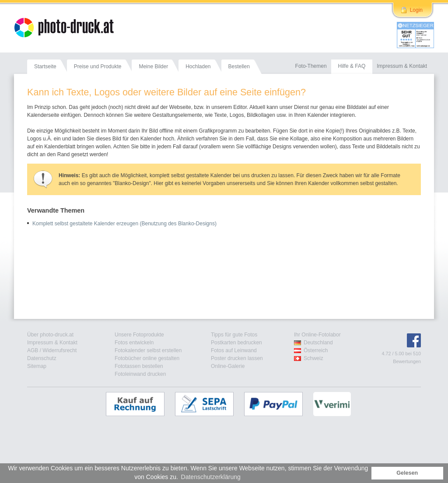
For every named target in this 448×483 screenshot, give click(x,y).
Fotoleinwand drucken (140, 374)
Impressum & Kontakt (52, 343)
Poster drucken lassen (237, 358)
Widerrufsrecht (59, 350)
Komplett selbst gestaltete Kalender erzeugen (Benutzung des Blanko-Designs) (124, 224)
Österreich (316, 350)
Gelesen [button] (407, 473)
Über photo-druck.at (50, 335)
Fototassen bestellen (139, 366)
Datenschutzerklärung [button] (211, 477)
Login (416, 10)
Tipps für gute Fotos (234, 335)
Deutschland (318, 343)
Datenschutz (42, 358)
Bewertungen (407, 361)
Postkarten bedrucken (236, 343)
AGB (33, 350)
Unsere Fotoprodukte (139, 335)
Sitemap (37, 366)
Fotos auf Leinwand (234, 350)
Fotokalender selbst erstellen (148, 350)
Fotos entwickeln (134, 343)
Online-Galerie (228, 366)
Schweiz (313, 358)
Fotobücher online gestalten (147, 358)
